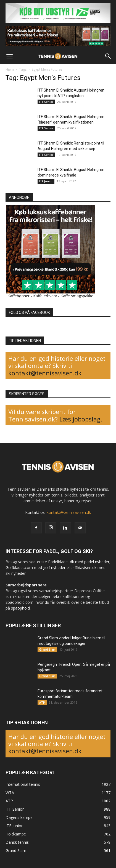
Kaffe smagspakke (77, 296)
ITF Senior (46, 102)
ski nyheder (16, 573)
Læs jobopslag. (81, 419)
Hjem (10, 69)
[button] (9, 56)
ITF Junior (46, 181)
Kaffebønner (19, 296)
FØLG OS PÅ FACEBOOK (29, 313)
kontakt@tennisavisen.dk (45, 373)
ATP (42, 703)
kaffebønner (73, 596)
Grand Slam (47, 650)
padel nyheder (97, 562)
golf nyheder (54, 567)
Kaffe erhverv (45, 296)
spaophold (20, 608)
